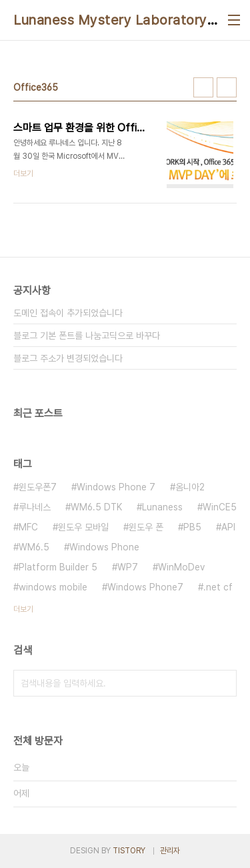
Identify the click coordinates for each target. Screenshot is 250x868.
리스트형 (227, 87)
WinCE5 (220, 507)
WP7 (128, 567)
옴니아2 (190, 487)
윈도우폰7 (38, 487)
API (228, 527)
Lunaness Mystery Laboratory (110, 20)
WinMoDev (181, 567)
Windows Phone (104, 547)
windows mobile (53, 587)
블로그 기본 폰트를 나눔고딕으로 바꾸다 (87, 336)
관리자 (170, 851)
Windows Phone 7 (116, 487)
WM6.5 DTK (96, 507)
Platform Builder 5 (58, 567)
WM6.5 (34, 547)
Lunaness (162, 507)
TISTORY (129, 851)
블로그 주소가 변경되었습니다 (68, 358)
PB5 (192, 527)
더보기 (23, 609)
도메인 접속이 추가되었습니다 (68, 313)
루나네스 (35, 507)
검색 (223, 683)
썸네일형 (203, 87)
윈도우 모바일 (83, 527)
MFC (28, 527)
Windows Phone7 (145, 587)
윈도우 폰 (146, 527)
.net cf (218, 587)
